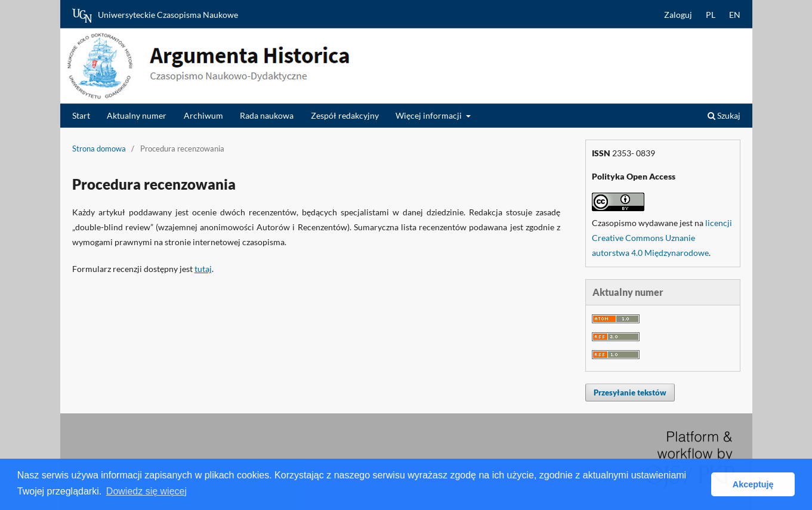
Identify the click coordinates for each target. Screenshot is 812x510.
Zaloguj (678, 15)
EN (735, 15)
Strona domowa (99, 149)
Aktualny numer (137, 115)
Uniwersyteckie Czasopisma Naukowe (155, 16)
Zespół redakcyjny (345, 115)
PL (711, 15)
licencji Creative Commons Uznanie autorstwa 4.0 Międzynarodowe (662, 238)
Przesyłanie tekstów (630, 392)
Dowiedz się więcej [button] (146, 491)
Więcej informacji (430, 115)
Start (81, 115)
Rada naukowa (267, 115)
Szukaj (724, 115)
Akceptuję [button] (753, 484)
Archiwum (203, 115)
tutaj (203, 269)
